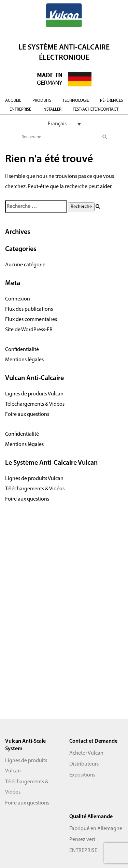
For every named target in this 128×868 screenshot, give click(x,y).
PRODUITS (42, 101)
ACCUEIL (13, 101)
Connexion (18, 299)
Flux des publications (29, 309)
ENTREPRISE (20, 109)
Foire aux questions (27, 415)
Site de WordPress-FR (29, 330)
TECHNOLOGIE (76, 101)
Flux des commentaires (31, 320)
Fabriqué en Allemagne (96, 829)
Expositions (82, 775)
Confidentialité (22, 350)
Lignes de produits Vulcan (34, 394)
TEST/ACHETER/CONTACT (96, 109)
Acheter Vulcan (86, 753)
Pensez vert (82, 840)
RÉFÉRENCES (111, 101)
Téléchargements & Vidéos (35, 404)
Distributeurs (84, 764)
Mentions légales (24, 360)
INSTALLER (52, 109)
